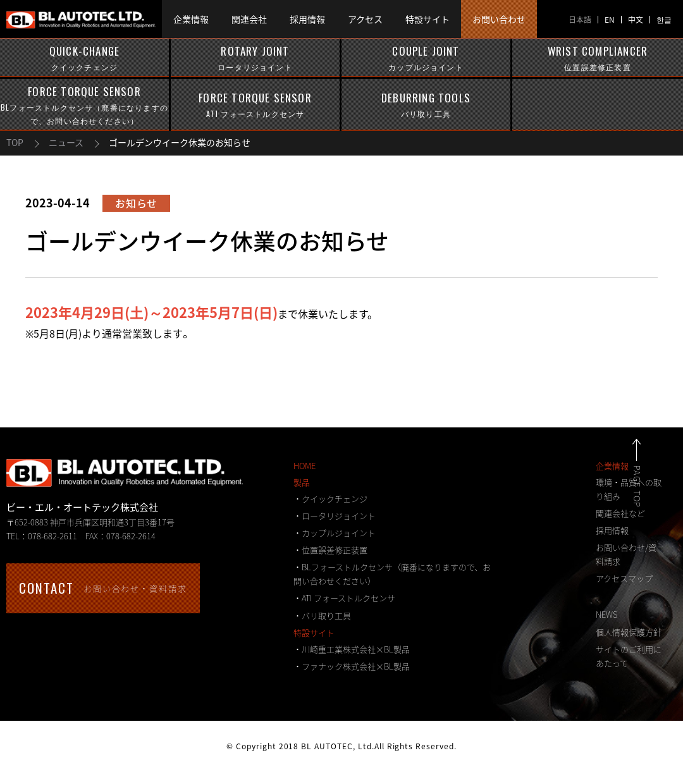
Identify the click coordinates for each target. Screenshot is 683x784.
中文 (636, 20)
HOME (305, 466)
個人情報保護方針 (629, 632)
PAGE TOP (651, 487)
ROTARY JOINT (255, 58)
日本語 (580, 20)
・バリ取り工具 (322, 616)
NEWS (606, 614)
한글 (664, 20)
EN (610, 20)
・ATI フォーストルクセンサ (344, 598)
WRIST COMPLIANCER (598, 58)
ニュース (66, 142)
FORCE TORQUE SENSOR (84, 105)
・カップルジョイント (335, 533)
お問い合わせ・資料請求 (103, 588)
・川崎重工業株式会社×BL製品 (352, 649)
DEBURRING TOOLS (426, 105)
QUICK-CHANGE (84, 58)
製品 (302, 482)
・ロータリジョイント (335, 516)
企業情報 (612, 466)
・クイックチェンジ (330, 499)
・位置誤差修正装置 (330, 550)
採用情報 (612, 530)
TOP (15, 142)
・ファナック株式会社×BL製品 (352, 666)
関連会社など (620, 513)
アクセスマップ (624, 578)
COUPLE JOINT (426, 58)
